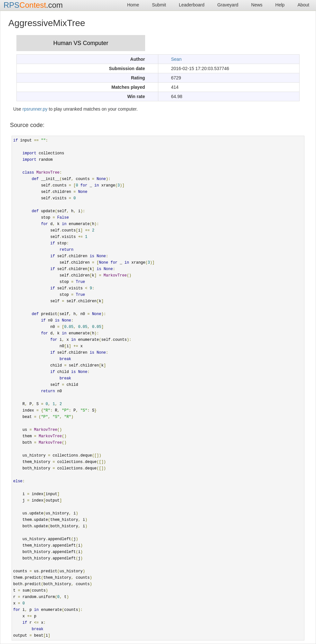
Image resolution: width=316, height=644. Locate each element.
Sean (177, 59)
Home (133, 5)
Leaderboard (192, 5)
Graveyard (228, 5)
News (257, 5)
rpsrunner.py (35, 109)
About (303, 5)
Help (280, 5)
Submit (159, 5)
